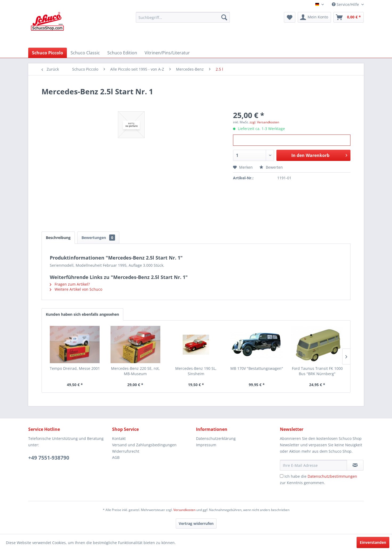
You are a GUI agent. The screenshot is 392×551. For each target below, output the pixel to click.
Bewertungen (98, 238)
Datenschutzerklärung (216, 438)
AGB (116, 457)
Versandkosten (184, 510)
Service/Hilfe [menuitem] (346, 4)
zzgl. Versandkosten (264, 122)
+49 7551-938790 (49, 458)
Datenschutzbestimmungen (332, 476)
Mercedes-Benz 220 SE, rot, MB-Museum (135, 371)
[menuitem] (183, 17)
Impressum (206, 445)
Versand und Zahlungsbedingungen (144, 445)
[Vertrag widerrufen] (196, 524)
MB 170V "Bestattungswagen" (257, 368)
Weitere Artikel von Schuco (76, 289)
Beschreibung (58, 238)
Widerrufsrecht (126, 451)
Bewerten (271, 167)
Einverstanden (373, 542)
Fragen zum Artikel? (70, 284)
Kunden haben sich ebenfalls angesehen (82, 314)
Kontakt (119, 438)
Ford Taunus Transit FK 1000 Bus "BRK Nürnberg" (317, 371)
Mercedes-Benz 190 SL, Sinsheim (196, 371)
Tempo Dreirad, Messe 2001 (75, 368)
